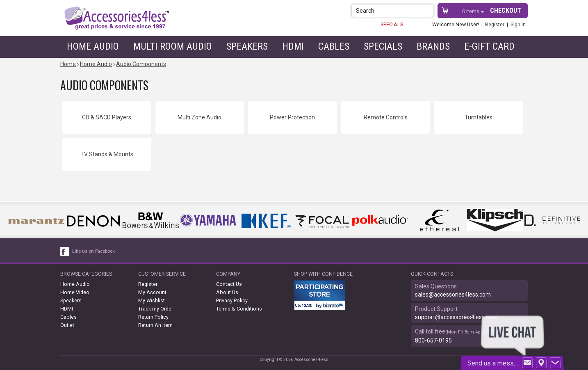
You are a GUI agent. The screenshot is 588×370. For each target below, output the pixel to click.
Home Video (75, 292)
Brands (433, 46)
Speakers (247, 46)
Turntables (479, 117)
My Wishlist (152, 300)
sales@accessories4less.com (453, 295)
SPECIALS (392, 24)
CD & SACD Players (107, 117)
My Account (152, 292)
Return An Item (155, 325)
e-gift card (489, 46)
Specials (383, 46)
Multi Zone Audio (199, 117)
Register (495, 24)
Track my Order (156, 309)
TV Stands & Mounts (107, 154)
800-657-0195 (433, 340)
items (471, 11)
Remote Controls (386, 117)
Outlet (67, 325)
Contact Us (229, 284)
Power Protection (292, 117)
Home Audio (93, 46)
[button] (428, 10)
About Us (227, 292)
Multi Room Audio (173, 46)
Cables (334, 46)
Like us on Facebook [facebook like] (93, 251)
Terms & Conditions (239, 309)
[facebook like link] (65, 251)
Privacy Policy (232, 300)
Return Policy (153, 317)
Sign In (518, 24)
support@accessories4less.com (456, 317)
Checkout (506, 10)
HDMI (293, 46)
